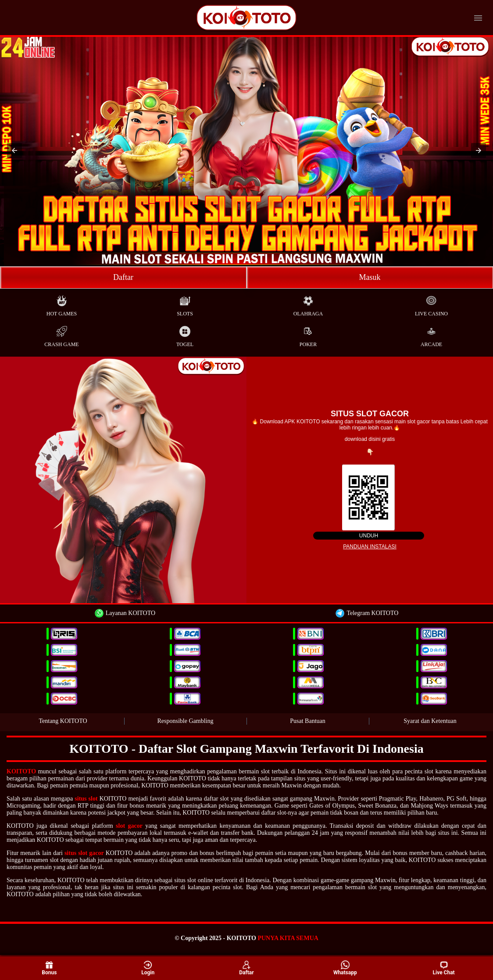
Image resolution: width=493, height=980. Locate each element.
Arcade (431, 334)
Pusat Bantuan (308, 721)
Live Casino (431, 304)
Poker (308, 334)
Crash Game (61, 334)
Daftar (123, 277)
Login (148, 967)
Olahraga (308, 304)
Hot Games (62, 304)
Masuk (370, 277)
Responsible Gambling (186, 721)
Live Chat (443, 968)
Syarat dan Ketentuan (430, 721)
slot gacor (129, 826)
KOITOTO (21, 771)
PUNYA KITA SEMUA (288, 938)
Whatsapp (345, 967)
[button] (14, 150)
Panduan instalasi (370, 547)
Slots (185, 304)
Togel (185, 334)
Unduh (369, 536)
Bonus (49, 967)
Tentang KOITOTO (63, 721)
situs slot (86, 799)
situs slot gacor (84, 853)
